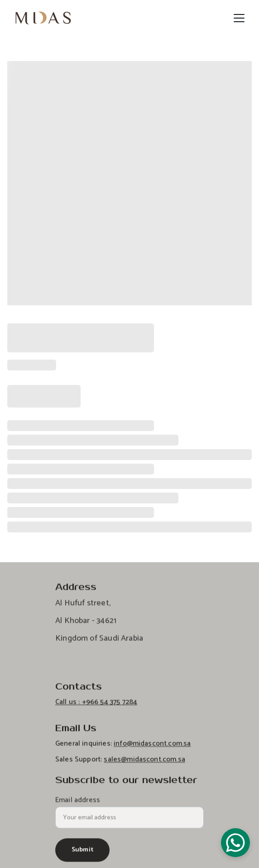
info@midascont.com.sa (152, 748)
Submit (82, 853)
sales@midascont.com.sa (144, 764)
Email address (78, 804)
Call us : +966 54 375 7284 (96, 707)
